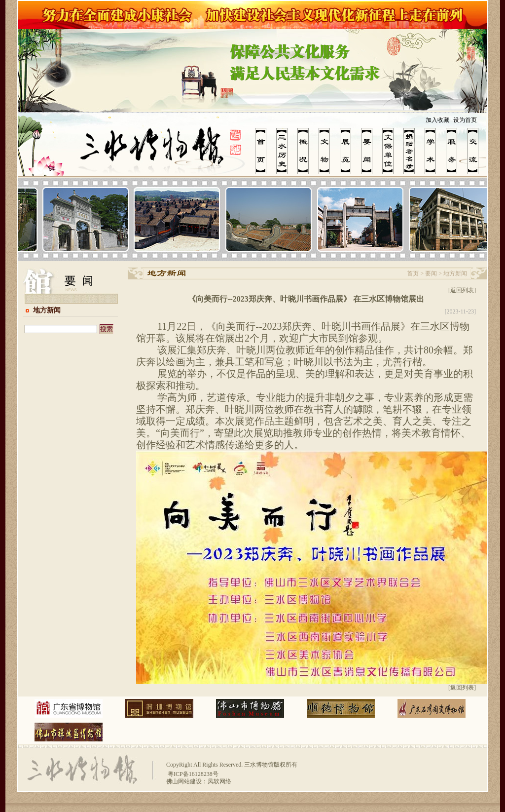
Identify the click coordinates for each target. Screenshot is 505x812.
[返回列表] (462, 290)
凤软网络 (219, 781)
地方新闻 (47, 310)
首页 (413, 273)
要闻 (431, 273)
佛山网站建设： (187, 781)
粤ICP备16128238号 (192, 774)
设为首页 (465, 120)
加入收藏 (437, 120)
